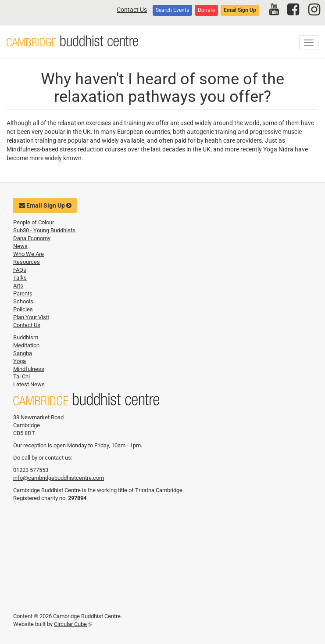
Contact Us (132, 10)
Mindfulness (29, 369)
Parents (23, 293)
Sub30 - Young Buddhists (44, 230)
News (20, 246)
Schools (23, 301)
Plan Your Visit (31, 317)
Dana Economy (32, 238)
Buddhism (26, 337)
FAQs (20, 270)
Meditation (26, 345)
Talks (20, 278)
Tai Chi (21, 376)
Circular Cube (73, 624)
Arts (18, 286)
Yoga (20, 361)
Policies (23, 309)
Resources (27, 262)
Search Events (172, 10)
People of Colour (34, 222)
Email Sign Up (240, 10)
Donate (206, 10)
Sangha (23, 353)
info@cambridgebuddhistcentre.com (59, 478)
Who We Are (29, 254)
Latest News (29, 384)
